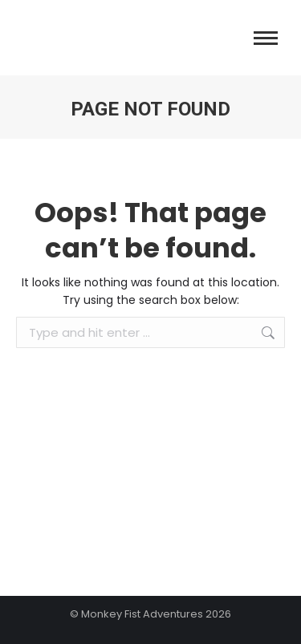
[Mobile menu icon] (266, 38)
